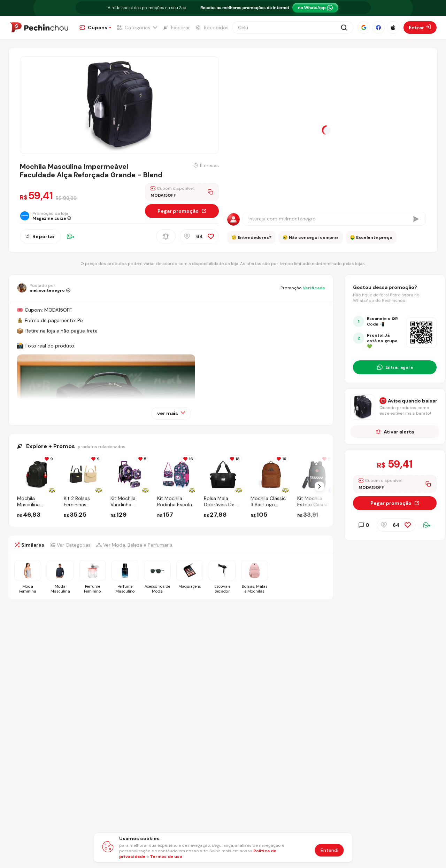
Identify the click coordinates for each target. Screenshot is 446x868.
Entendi (329, 850)
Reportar (40, 236)
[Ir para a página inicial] (39, 28)
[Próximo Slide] (320, 486)
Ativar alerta (395, 432)
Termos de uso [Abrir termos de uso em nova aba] (166, 857)
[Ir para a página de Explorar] (176, 28)
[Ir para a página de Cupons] (95, 28)
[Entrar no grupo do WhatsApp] (395, 367)
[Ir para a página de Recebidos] (212, 28)
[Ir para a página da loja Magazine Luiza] (48, 216)
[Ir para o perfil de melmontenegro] (44, 288)
